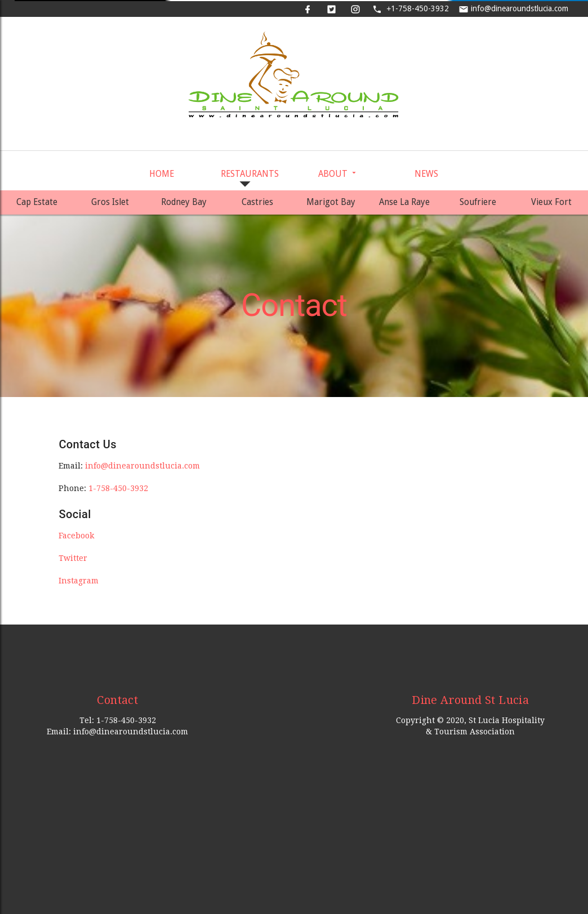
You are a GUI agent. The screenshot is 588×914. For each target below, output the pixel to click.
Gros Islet (110, 202)
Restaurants (250, 180)
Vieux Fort (551, 202)
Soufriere (478, 202)
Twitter (73, 558)
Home (162, 174)
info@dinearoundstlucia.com (514, 8)
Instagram (79, 581)
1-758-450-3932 (411, 8)
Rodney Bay (184, 202)
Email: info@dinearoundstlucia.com (117, 732)
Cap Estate (37, 202)
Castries (257, 202)
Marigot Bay (331, 202)
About (338, 174)
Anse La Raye (404, 202)
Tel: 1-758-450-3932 (118, 720)
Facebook (76, 536)
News (426, 174)
